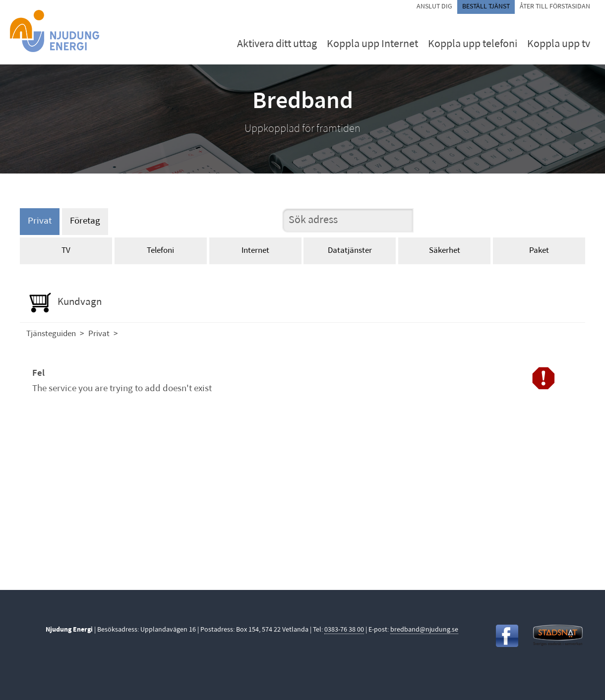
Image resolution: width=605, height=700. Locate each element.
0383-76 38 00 (344, 630)
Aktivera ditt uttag (277, 44)
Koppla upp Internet (372, 44)
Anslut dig (434, 7)
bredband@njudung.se (424, 630)
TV (66, 251)
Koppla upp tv (559, 44)
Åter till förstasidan (555, 7)
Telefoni (160, 251)
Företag (85, 221)
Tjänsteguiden (51, 334)
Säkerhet (445, 251)
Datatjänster (350, 251)
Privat (40, 221)
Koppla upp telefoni (473, 44)
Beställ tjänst (486, 7)
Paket (539, 251)
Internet (255, 251)
